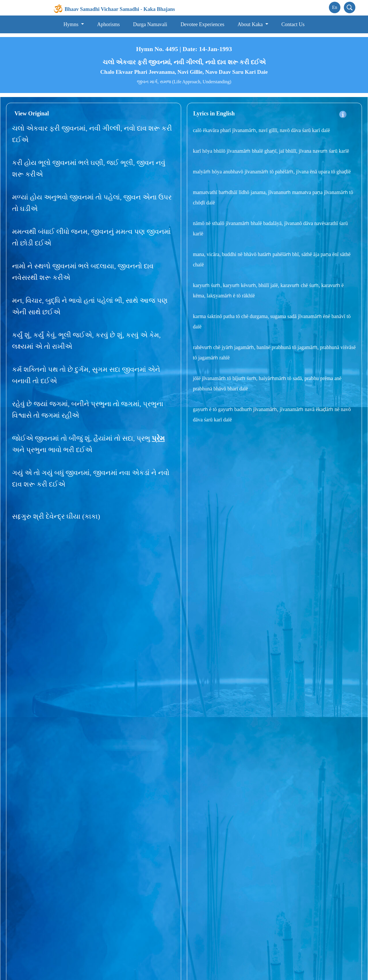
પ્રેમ (158, 435)
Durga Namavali (150, 21)
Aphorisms (109, 21)
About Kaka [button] (251, 21)
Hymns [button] (72, 21)
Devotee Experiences (202, 21)
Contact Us (293, 21)
